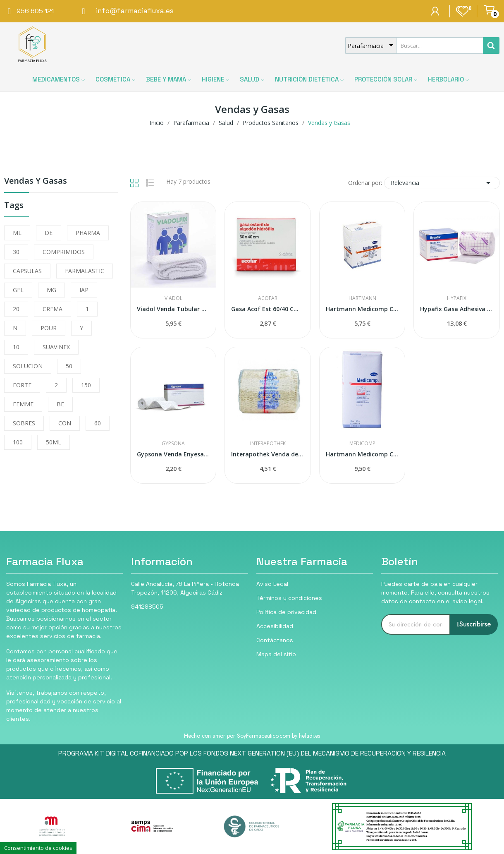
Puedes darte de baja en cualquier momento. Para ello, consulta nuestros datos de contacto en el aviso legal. (435, 593)
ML (17, 233)
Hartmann (362, 298)
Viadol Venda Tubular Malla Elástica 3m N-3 (173, 309)
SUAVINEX (56, 347)
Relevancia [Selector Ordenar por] (442, 183)
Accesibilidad (275, 626)
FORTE (22, 385)
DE (49, 233)
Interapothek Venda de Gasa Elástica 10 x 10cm (268, 454)
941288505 (147, 607)
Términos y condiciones (289, 598)
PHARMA (88, 233)
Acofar (268, 298)
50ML (54, 442)
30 (16, 252)
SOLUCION (28, 366)
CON (65, 423)
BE (60, 404)
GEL (18, 290)
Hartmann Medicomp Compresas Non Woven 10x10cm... (362, 309)
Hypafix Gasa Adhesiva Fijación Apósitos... (457, 309)
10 (16, 347)
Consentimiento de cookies (38, 848)
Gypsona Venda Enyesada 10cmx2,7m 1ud (173, 454)
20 (16, 309)
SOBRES (24, 423)
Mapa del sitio (276, 654)
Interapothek (268, 444)
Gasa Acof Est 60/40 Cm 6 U (268, 309)
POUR (49, 328)
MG (51, 290)
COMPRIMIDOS (64, 252)
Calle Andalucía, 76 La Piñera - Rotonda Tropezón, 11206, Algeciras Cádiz (185, 588)
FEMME (23, 404)
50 (69, 366)
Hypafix (457, 298)
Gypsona (173, 444)
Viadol (173, 298)
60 (98, 423)
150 (86, 385)
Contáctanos (275, 640)
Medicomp (362, 444)
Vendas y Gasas (36, 181)
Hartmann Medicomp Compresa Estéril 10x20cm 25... (362, 454)
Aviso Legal (272, 584)
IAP (84, 290)
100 (18, 442)
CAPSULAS (27, 271)
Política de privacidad (286, 612)
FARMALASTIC (85, 271)
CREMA (53, 309)
